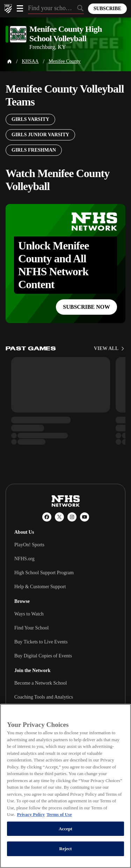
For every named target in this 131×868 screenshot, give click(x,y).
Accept (65, 829)
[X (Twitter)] (59, 517)
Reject (65, 849)
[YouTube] (85, 517)
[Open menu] (20, 8)
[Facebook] (47, 517)
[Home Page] (9, 61)
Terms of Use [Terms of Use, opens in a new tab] (59, 814)
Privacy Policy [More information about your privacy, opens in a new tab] (31, 814)
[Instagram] (72, 517)
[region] (65, 786)
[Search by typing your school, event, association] (56, 9)
